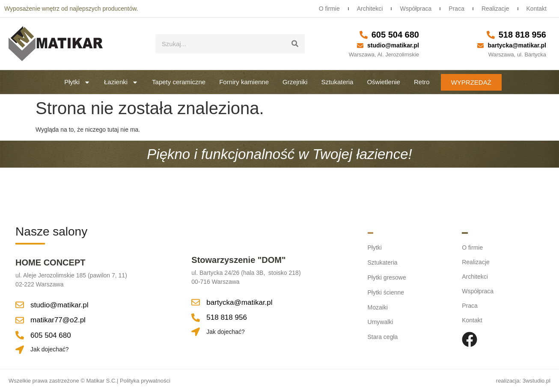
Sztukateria (337, 82)
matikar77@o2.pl (58, 320)
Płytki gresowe (387, 277)
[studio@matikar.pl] (360, 46)
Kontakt (536, 9)
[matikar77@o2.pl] (20, 320)
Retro (422, 82)
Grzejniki (295, 82)
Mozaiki (378, 306)
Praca (454, 9)
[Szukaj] (295, 44)
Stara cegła (383, 335)
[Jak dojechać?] (20, 350)
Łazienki (121, 82)
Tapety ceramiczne (179, 82)
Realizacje (494, 9)
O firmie (325, 9)
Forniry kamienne (244, 82)
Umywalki (381, 320)
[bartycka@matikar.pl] (480, 46)
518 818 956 (522, 35)
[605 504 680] (364, 35)
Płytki (77, 82)
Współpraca (413, 9)
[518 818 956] (491, 35)
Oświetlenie (384, 82)
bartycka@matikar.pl (517, 45)
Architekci (366, 9)
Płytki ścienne (386, 291)
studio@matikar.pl (393, 45)
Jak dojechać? (50, 349)
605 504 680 (395, 35)
